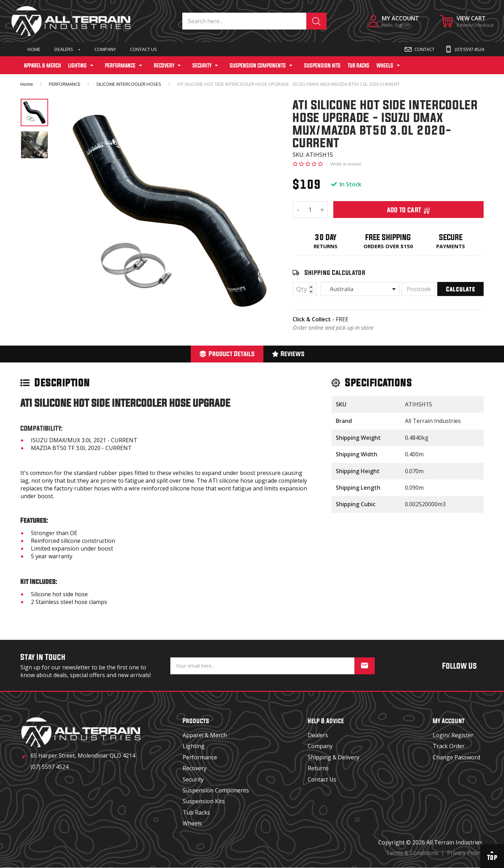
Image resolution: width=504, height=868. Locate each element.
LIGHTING (77, 66)
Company (105, 49)
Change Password (456, 757)
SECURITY (202, 66)
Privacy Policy (465, 853)
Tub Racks (196, 812)
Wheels (192, 823)
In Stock (346, 184)
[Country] (360, 289)
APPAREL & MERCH (42, 66)
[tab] (227, 354)
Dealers (64, 49)
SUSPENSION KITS (322, 66)
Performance (200, 757)
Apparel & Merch (205, 735)
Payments (451, 246)
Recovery (195, 768)
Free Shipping (388, 237)
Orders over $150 (388, 246)
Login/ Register (453, 735)
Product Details (227, 353)
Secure (451, 237)
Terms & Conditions (412, 853)
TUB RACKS (359, 66)
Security (193, 779)
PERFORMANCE (120, 66)
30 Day (326, 237)
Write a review (346, 164)
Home (34, 49)
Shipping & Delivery (333, 757)
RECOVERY (164, 66)
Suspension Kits (204, 801)
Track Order (449, 746)
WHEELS (385, 66)
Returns (326, 246)
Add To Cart (409, 210)
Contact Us (143, 49)
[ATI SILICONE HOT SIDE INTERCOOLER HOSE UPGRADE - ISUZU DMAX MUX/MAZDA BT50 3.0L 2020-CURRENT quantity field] (310, 210)
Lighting (194, 746)
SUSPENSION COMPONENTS (258, 66)
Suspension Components (216, 790)
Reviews (289, 353)
